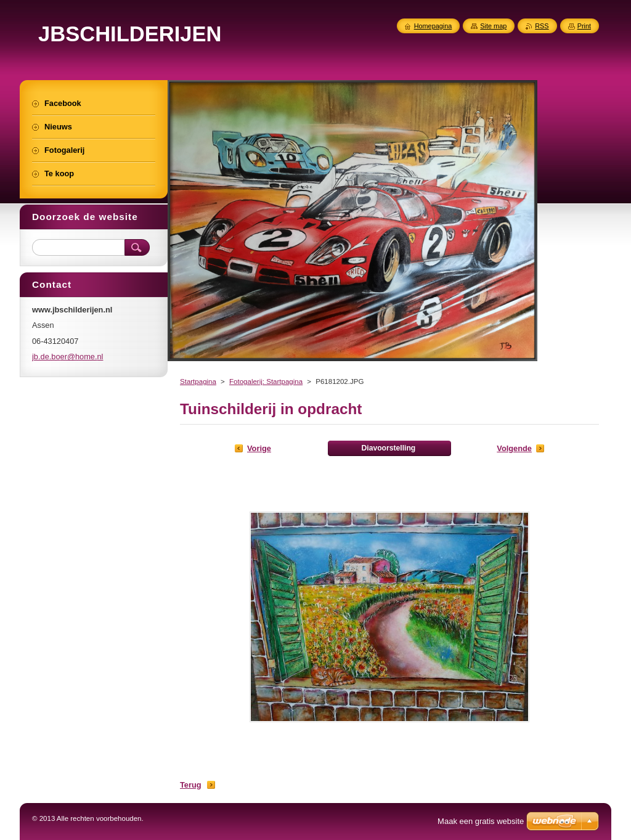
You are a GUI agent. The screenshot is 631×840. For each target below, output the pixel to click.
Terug (191, 785)
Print (584, 26)
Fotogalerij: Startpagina (266, 381)
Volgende (514, 448)
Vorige (259, 448)
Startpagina (198, 381)
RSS (542, 26)
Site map (493, 26)
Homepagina (433, 26)
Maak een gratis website (481, 821)
